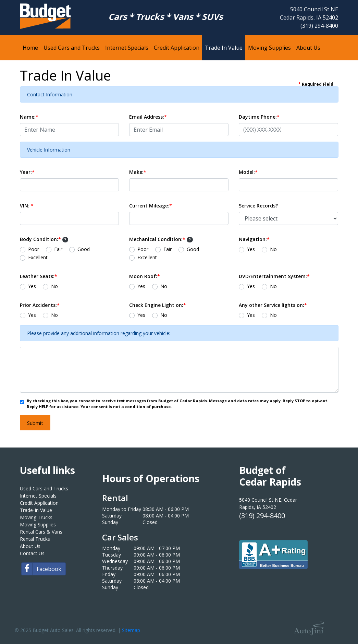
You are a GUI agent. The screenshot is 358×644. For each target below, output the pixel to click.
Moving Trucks (36, 517)
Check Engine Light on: (158, 305)
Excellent (38, 257)
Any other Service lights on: (273, 305)
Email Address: (148, 117)
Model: (248, 172)
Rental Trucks (35, 539)
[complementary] (337, 623)
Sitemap (131, 630)
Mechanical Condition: (161, 239)
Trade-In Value (36, 510)
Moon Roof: (145, 276)
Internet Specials (38, 496)
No (273, 249)
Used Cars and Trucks (44, 488)
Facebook (41, 569)
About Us (30, 546)
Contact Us (32, 553)
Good (84, 249)
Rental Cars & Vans (41, 532)
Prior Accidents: (40, 305)
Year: (27, 172)
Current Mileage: (151, 206)
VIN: (27, 206)
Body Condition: (44, 239)
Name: (29, 117)
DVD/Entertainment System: (274, 276)
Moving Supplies (38, 524)
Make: (138, 172)
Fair (58, 249)
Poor (34, 249)
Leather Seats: (39, 276)
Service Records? (258, 206)
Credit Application (39, 503)
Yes (251, 249)
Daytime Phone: (259, 117)
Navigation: (254, 239)
